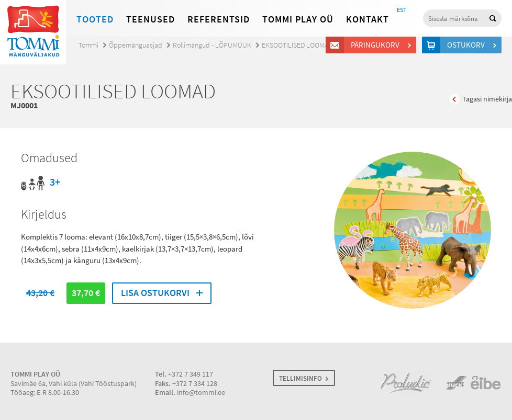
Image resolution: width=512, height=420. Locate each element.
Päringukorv (377, 45)
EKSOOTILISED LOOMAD (297, 45)
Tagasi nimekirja (487, 99)
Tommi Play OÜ (298, 19)
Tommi (88, 45)
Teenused (151, 19)
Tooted (95, 19)
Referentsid (219, 19)
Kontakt (368, 19)
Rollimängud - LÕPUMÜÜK (212, 45)
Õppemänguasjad (136, 45)
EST (402, 10)
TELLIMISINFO (300, 378)
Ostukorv (468, 45)
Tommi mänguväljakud (33, 32)
